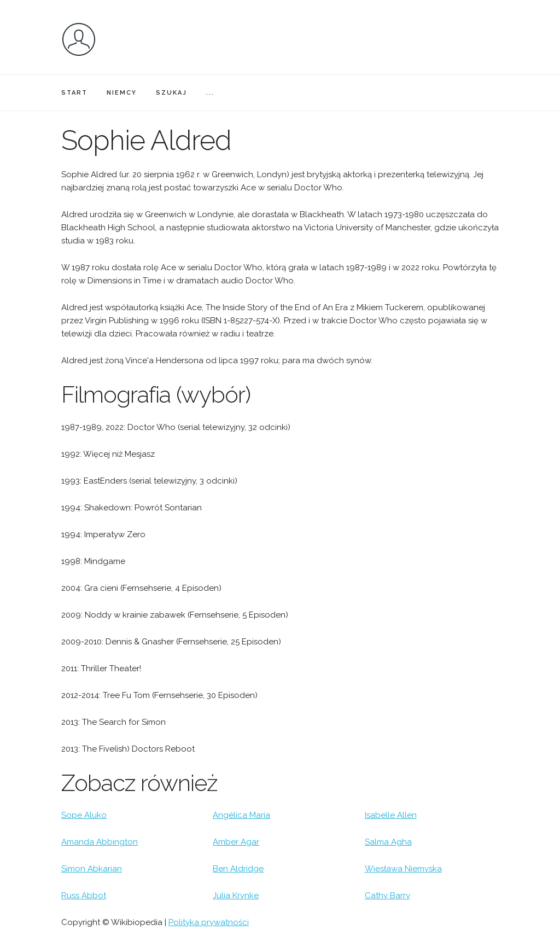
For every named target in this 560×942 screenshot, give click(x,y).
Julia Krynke (236, 896)
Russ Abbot (84, 896)
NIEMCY (122, 93)
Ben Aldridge (238, 869)
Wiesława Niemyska (403, 869)
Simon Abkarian (92, 869)
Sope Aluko (84, 815)
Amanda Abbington (100, 842)
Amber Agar (236, 842)
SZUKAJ (171, 93)
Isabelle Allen (391, 815)
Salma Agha (388, 842)
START (74, 93)
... (210, 93)
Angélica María (241, 815)
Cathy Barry (387, 896)
